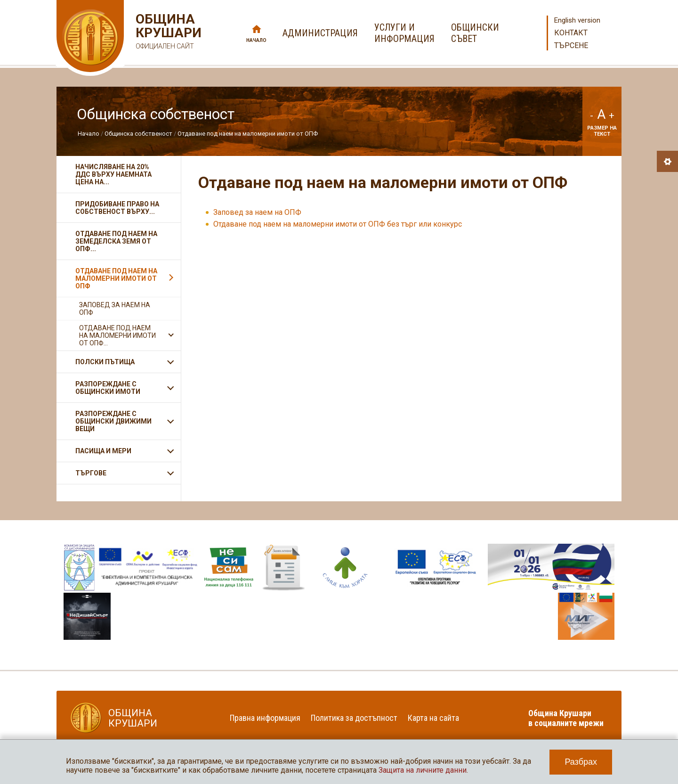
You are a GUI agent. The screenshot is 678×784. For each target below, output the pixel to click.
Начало (256, 40)
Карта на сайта (433, 718)
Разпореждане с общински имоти (108, 388)
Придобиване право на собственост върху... (117, 208)
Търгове (91, 473)
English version (577, 20)
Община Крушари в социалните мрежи (566, 718)
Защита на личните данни (423, 770)
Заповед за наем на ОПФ (257, 212)
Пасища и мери (103, 451)
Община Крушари (167, 33)
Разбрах (581, 762)
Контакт (571, 33)
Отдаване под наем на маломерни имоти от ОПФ (248, 134)
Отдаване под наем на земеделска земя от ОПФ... (116, 241)
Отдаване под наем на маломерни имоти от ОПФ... (117, 335)
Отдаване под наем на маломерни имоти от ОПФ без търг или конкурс (338, 224)
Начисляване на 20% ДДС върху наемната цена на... (113, 174)
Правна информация (265, 718)
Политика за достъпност (354, 718)
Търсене (571, 45)
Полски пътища (105, 362)
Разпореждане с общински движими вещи (113, 421)
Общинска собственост (138, 134)
